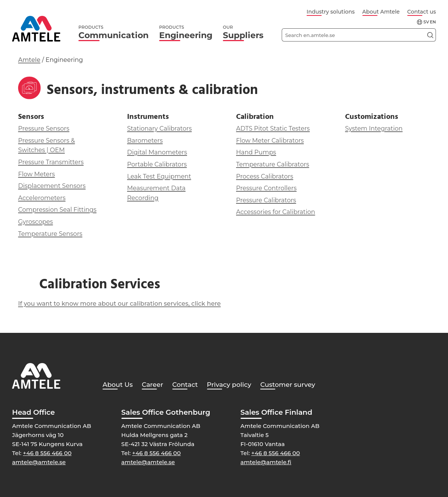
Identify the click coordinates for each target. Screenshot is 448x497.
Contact (185, 385)
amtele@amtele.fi (266, 462)
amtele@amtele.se (39, 462)
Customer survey (288, 385)
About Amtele (381, 12)
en (433, 22)
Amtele (29, 60)
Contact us (422, 12)
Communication (114, 32)
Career (153, 385)
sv (426, 22)
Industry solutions (331, 12)
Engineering (186, 32)
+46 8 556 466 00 (47, 453)
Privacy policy (229, 385)
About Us (118, 385)
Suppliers (243, 32)
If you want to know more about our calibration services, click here (119, 304)
